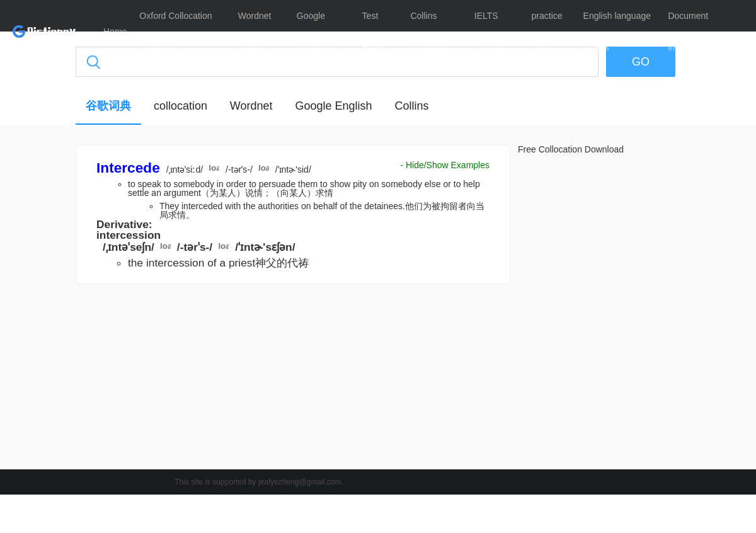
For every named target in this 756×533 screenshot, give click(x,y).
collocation (180, 106)
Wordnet (251, 106)
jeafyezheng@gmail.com (300, 482)
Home (115, 32)
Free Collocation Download (571, 149)
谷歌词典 (108, 106)
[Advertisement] (293, 380)
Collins (411, 106)
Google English (333, 106)
